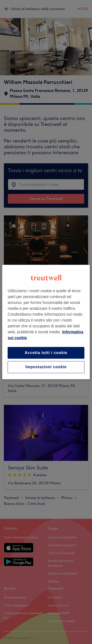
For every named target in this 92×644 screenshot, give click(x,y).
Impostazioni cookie (46, 367)
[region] (46, 322)
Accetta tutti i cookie (46, 353)
